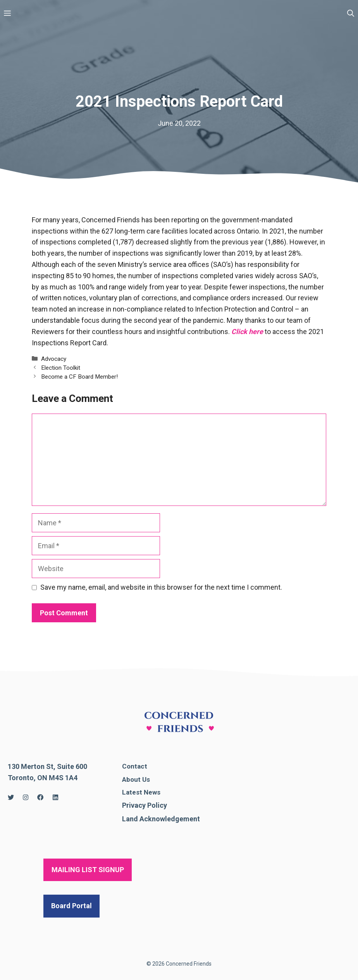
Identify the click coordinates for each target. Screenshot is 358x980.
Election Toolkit (61, 368)
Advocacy (54, 359)
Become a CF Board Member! (79, 377)
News (152, 792)
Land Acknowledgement (161, 819)
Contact (135, 766)
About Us (136, 779)
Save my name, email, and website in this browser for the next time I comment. (161, 587)
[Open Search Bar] (351, 14)
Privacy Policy (145, 805)
